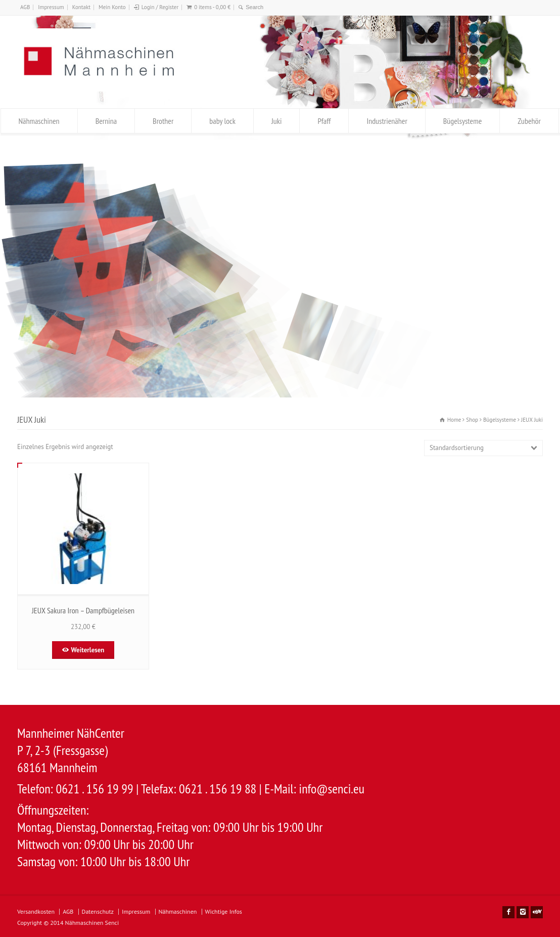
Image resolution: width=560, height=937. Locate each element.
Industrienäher (387, 121)
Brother (163, 121)
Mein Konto (112, 7)
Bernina (106, 121)
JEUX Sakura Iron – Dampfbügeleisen (83, 610)
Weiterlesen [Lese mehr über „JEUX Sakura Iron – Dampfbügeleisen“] (88, 650)
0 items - (212, 7)
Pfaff (324, 121)
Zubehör (529, 121)
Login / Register (160, 7)
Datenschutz (98, 911)
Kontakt (81, 7)
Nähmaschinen (39, 121)
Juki (276, 121)
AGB (25, 7)
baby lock (222, 121)
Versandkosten (36, 911)
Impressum (51, 7)
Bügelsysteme (462, 121)
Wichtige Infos (224, 911)
